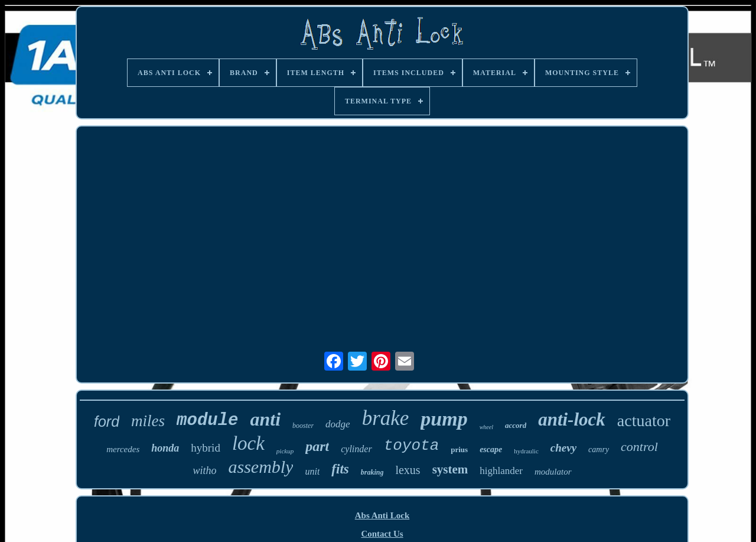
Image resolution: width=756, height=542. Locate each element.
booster (303, 426)
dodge (338, 424)
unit (312, 471)
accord (516, 425)
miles (148, 421)
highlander (501, 471)
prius (459, 449)
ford (107, 421)
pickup (285, 451)
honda (165, 448)
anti (266, 419)
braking (372, 472)
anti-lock (572, 419)
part (317, 446)
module (207, 421)
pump (444, 419)
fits (340, 469)
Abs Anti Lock (382, 515)
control (639, 447)
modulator (553, 472)
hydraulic (526, 451)
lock (248, 443)
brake (386, 418)
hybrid (206, 448)
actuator (644, 421)
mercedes (123, 449)
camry (599, 449)
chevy (563, 448)
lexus (408, 470)
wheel (486, 427)
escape (491, 449)
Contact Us (382, 534)
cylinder (356, 449)
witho (204, 470)
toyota (412, 446)
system (450, 469)
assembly (260, 467)
